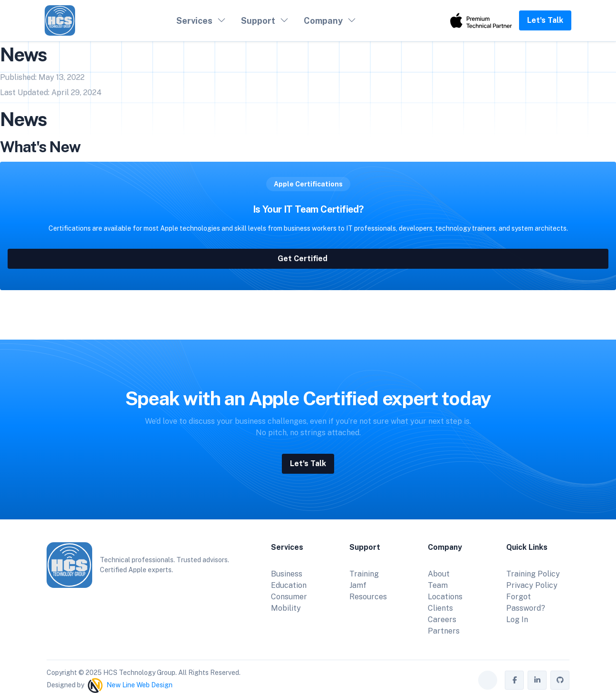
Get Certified (308, 259)
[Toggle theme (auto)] (488, 680)
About (439, 574)
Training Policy (533, 574)
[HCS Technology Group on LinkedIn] (537, 680)
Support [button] (258, 21)
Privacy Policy (532, 585)
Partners (444, 631)
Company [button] (323, 21)
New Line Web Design (140, 684)
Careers (442, 620)
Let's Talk (545, 20)
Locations (445, 597)
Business (287, 574)
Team (438, 585)
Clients (440, 608)
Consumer (289, 597)
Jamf (358, 585)
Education (289, 585)
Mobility (286, 608)
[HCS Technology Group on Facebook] (514, 680)
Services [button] (194, 21)
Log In (517, 620)
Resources (368, 597)
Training (364, 574)
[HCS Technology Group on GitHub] (560, 680)
